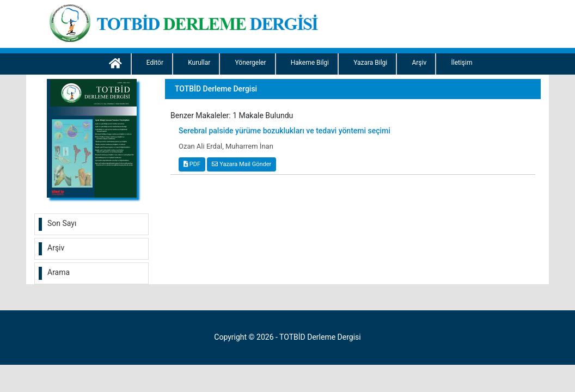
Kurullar (199, 63)
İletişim (461, 63)
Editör (155, 63)
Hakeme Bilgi (310, 63)
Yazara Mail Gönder (241, 164)
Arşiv (419, 63)
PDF (192, 164)
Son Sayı (62, 223)
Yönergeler (250, 63)
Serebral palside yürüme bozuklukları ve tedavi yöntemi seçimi (285, 131)
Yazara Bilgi (370, 63)
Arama (59, 272)
